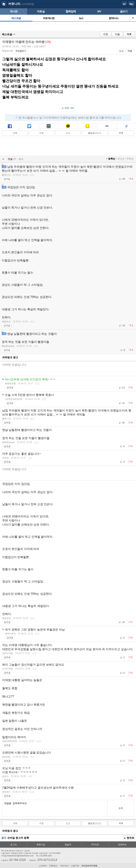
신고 (121, 51)
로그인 (14, 845)
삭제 (15, 133)
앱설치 (68, 845)
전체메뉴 (122, 845)
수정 (41, 133)
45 (124, 179)
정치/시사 (113, 18)
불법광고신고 (95, 133)
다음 (117, 34)
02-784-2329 (17, 860)
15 (123, 403)
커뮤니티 (14, 4)
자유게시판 (49, 18)
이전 (106, 34)
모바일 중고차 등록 (18, 838)
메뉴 (131, 4)
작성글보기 (21, 51)
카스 (88, 126)
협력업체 (71, 11)
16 (124, 325)
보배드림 (4, 4)
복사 (107, 126)
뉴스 (81, 18)
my (124, 4)
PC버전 (95, 845)
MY (99, 11)
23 (123, 388)
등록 (121, 808)
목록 (129, 34)
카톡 (68, 126)
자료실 (41, 11)
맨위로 (129, 838)
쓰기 (21, 159)
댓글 (130, 51)
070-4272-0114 (47, 860)
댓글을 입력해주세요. (55, 808)
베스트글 (16, 18)
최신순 (121, 159)
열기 (133, 18)
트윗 (29, 126)
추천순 (130, 159)
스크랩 (126, 126)
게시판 (14, 11)
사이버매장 (28, 4)
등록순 (112, 159)
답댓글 (7, 179)
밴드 (49, 126)
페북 (10, 126)
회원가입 (41, 845)
